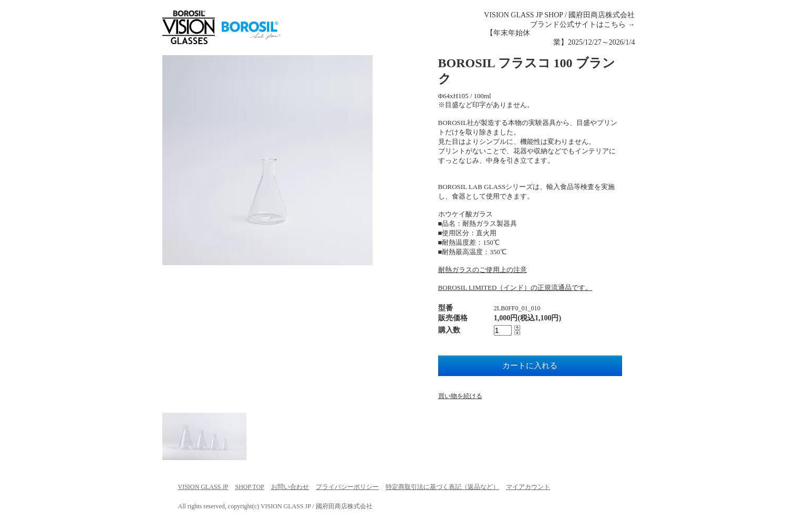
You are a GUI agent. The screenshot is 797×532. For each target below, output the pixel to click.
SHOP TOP (250, 487)
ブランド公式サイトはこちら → (583, 24)
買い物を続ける (460, 396)
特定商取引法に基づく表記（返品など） (442, 487)
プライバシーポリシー (347, 487)
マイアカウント (528, 487)
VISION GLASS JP (203, 487)
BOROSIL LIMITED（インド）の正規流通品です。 (515, 288)
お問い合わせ (290, 487)
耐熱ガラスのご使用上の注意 (483, 270)
